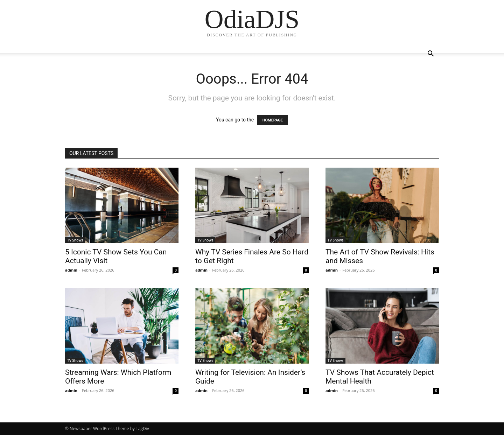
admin (71, 270)
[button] (430, 54)
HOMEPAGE (273, 120)
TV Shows (75, 240)
